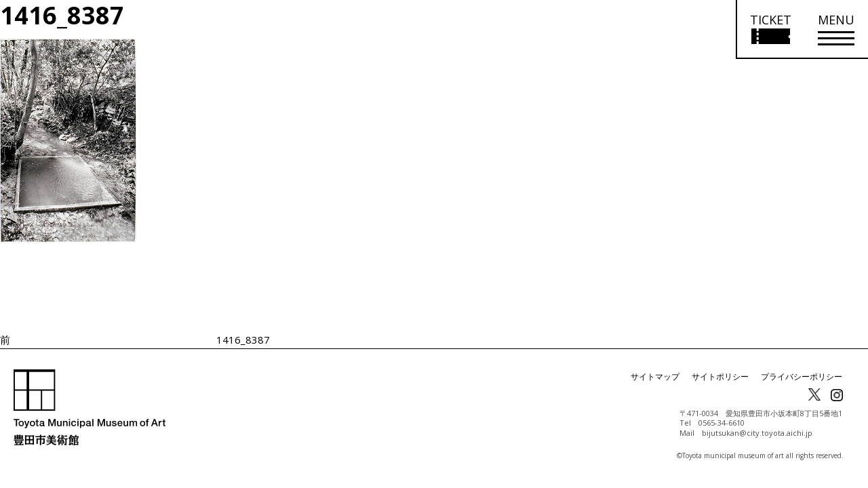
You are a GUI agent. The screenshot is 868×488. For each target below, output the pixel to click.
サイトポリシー (720, 377)
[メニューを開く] (836, 29)
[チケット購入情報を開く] (770, 29)
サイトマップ (655, 377)
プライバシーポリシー (802, 377)
